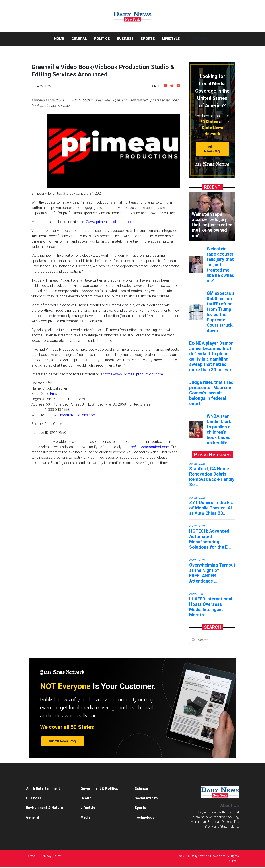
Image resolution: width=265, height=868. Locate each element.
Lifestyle (171, 39)
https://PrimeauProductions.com (71, 415)
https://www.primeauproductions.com (106, 222)
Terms (31, 856)
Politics (102, 39)
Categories (198, 39)
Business (125, 39)
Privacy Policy (51, 856)
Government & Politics (99, 788)
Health (86, 798)
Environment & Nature (45, 808)
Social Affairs (146, 798)
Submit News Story (212, 149)
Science (141, 788)
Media (85, 817)
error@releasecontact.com (148, 447)
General (79, 39)
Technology (144, 817)
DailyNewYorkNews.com (208, 856)
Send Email (50, 394)
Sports (148, 39)
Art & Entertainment (43, 788)
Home (61, 38)
